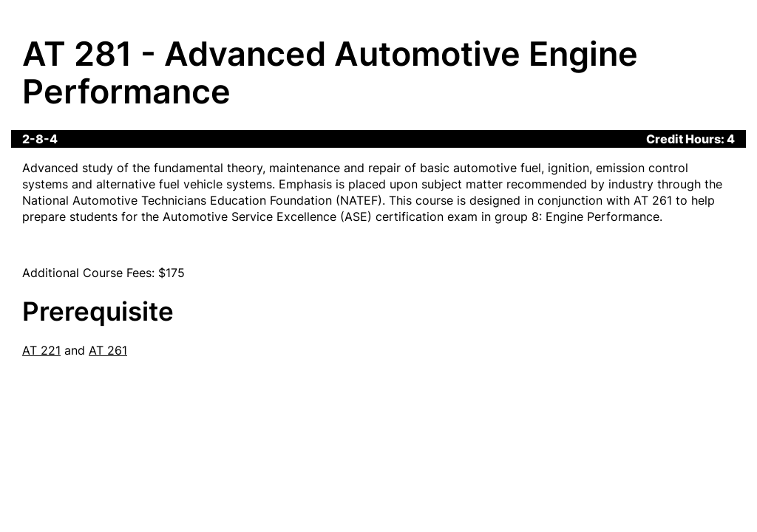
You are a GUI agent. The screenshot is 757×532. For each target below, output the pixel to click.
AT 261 (108, 350)
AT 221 (41, 350)
